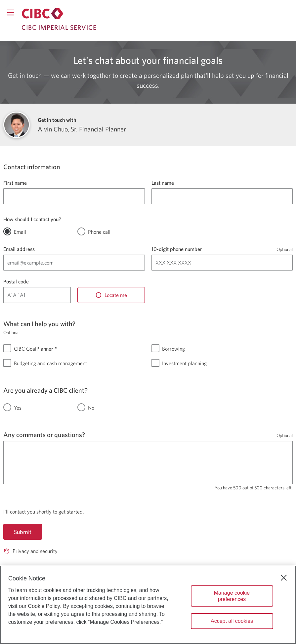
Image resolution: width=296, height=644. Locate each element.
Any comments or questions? (44, 435)
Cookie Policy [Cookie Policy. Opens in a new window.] (44, 606)
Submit (23, 532)
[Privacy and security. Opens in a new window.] (30, 551)
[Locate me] (111, 295)
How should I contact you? (32, 219)
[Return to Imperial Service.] (43, 14)
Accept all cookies (232, 621)
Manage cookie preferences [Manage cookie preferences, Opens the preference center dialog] (232, 596)
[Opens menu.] (11, 12)
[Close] (284, 578)
